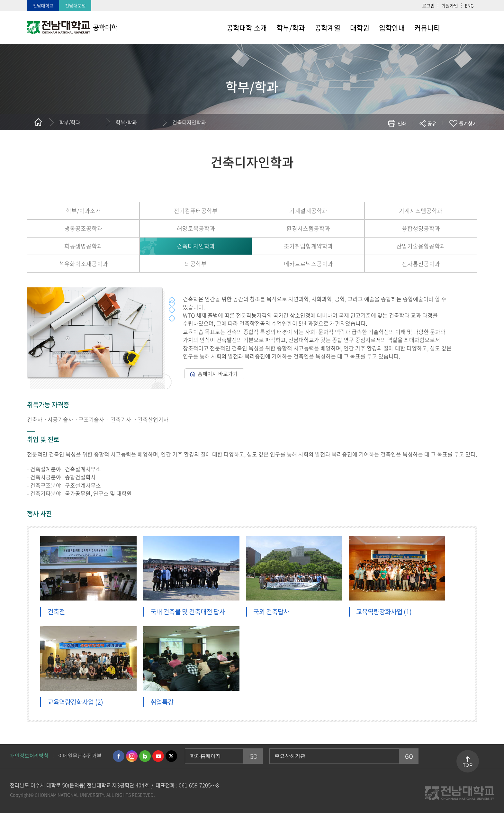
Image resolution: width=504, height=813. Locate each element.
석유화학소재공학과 (83, 264)
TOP (468, 765)
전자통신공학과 (421, 264)
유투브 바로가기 (158, 756)
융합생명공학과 (421, 228)
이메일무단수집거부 (80, 755)
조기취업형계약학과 (308, 246)
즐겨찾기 (468, 123)
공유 (432, 123)
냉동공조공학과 (83, 228)
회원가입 (450, 5)
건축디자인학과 (189, 122)
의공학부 (196, 264)
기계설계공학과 (308, 211)
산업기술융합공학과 (421, 246)
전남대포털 (75, 5)
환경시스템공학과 (308, 228)
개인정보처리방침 (29, 755)
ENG (469, 5)
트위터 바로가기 (171, 756)
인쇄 (402, 123)
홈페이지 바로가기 (218, 374)
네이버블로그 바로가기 (145, 756)
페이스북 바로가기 (119, 756)
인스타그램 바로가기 (132, 756)
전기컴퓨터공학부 (196, 211)
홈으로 (38, 122)
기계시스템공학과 (421, 211)
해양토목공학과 (196, 228)
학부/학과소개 (83, 211)
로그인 (428, 5)
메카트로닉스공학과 (308, 264)
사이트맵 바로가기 (461, 27)
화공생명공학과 (83, 246)
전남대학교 (43, 5)
